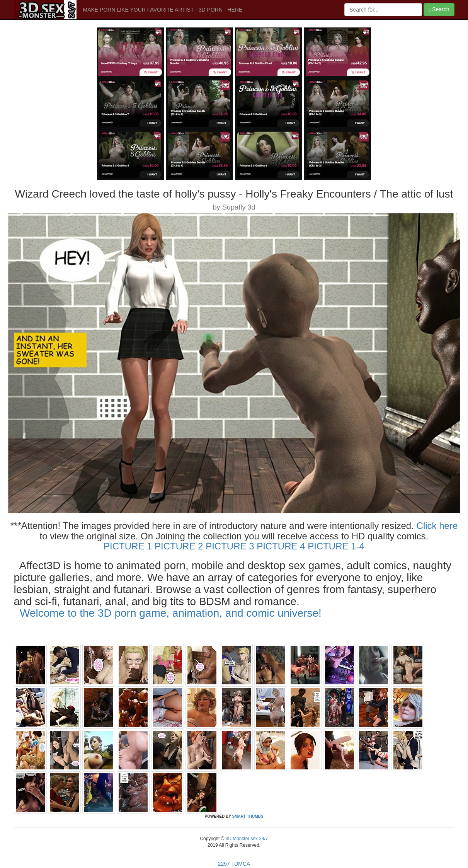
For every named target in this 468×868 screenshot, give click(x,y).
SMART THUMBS (248, 816)
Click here (437, 526)
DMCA (242, 864)
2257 (224, 864)
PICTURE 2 (179, 546)
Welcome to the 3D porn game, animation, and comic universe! (171, 613)
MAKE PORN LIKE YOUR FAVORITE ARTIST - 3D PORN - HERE (163, 10)
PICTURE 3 (230, 546)
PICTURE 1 (128, 546)
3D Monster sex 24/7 (246, 839)
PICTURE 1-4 (336, 546)
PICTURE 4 (281, 546)
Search (439, 9)
